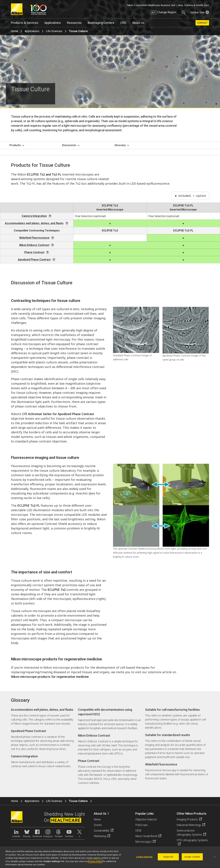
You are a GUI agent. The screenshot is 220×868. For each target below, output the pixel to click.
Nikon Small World (146, 836)
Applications (53, 23)
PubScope (141, 825)
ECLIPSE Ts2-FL (183, 206)
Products (15, 145)
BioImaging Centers (101, 23)
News (97, 819)
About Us (138, 23)
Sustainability (102, 830)
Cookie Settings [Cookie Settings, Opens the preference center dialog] (144, 859)
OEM (138, 830)
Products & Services (25, 23)
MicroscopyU (143, 842)
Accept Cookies (192, 859)
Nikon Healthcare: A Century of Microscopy (39, 9)
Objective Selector (146, 819)
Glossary (120, 145)
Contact (202, 23)
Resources (74, 23)
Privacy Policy (95, 863)
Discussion (69, 145)
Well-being (100, 836)
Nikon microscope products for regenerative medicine (50, 677)
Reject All (168, 859)
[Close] (215, 859)
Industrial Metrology (189, 825)
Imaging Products (187, 819)
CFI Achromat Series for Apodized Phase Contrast (58, 414)
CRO (123, 23)
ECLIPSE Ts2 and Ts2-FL (44, 174)
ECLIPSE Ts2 (110, 206)
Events (98, 825)
